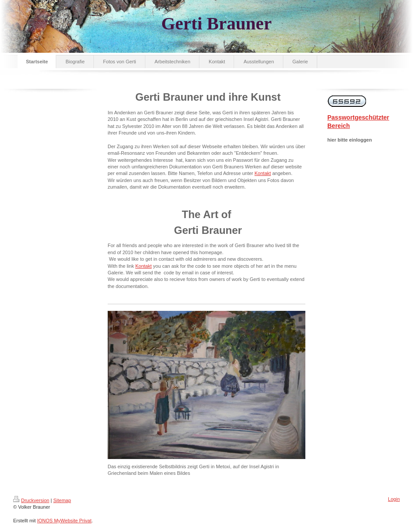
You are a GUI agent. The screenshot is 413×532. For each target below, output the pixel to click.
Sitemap (62, 500)
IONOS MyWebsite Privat (64, 521)
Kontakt (263, 173)
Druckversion (31, 500)
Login (394, 499)
